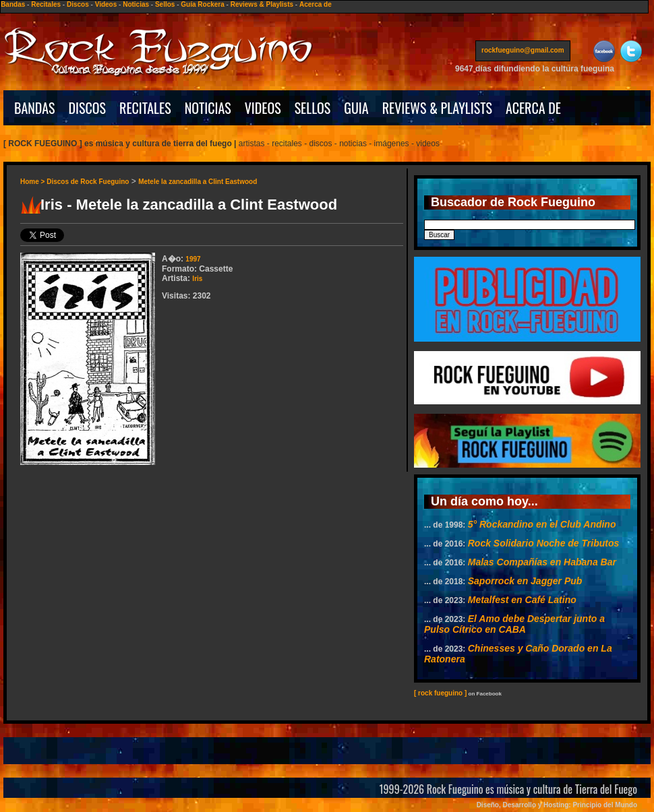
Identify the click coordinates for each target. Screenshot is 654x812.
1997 (193, 259)
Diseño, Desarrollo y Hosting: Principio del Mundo (557, 805)
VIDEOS (263, 108)
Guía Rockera (202, 4)
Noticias (136, 4)
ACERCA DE (533, 108)
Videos (106, 4)
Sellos (165, 4)
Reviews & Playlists (262, 4)
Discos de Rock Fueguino (88, 182)
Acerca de (316, 4)
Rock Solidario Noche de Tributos (544, 543)
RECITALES (145, 108)
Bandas (13, 4)
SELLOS (313, 108)
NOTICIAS (208, 108)
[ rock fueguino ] (440, 693)
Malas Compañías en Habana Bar (542, 562)
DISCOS (88, 108)
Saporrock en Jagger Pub (525, 581)
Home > (33, 182)
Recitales (46, 4)
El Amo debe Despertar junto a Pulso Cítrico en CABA (514, 624)
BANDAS (35, 108)
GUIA (356, 108)
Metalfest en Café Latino (522, 600)
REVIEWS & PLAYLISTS (437, 108)
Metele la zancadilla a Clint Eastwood (198, 182)
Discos (78, 4)
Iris (197, 279)
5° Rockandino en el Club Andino (542, 524)
